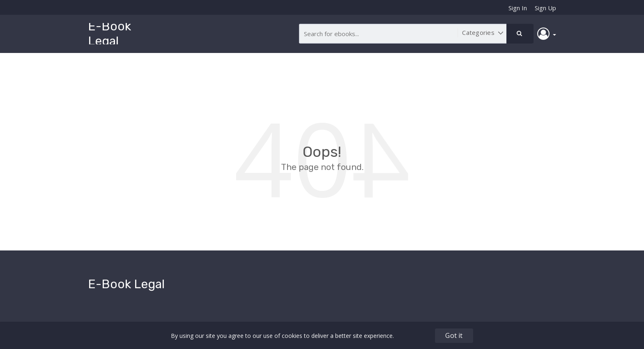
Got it (454, 335)
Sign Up (545, 8)
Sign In (518, 8)
